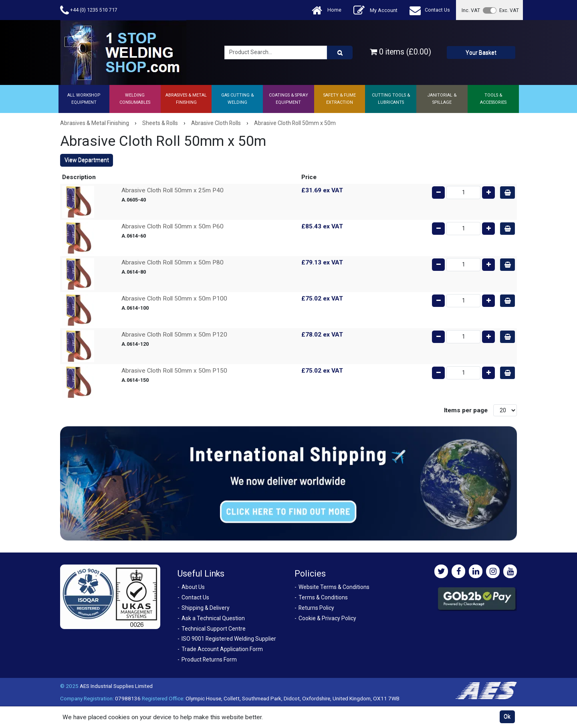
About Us (193, 587)
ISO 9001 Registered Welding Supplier (229, 639)
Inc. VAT (471, 10)
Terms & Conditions (323, 597)
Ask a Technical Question (213, 618)
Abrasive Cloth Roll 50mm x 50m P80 (172, 262)
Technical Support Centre (214, 629)
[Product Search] (340, 52)
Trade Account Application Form (222, 649)
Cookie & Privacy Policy (327, 618)
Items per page (466, 410)
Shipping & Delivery (206, 608)
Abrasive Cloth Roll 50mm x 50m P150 (174, 371)
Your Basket (481, 52)
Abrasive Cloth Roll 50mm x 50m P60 (172, 226)
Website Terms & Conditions (334, 587)
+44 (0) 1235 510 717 (89, 10)
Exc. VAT (509, 10)
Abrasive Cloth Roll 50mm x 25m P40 (172, 190)
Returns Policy (316, 608)
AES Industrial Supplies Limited (116, 686)
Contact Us (430, 10)
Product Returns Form (209, 659)
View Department (87, 160)
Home (327, 10)
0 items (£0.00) (400, 52)
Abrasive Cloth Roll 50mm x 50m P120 (174, 335)
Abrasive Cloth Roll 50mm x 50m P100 (174, 298)
